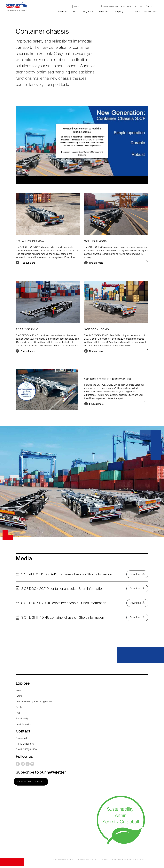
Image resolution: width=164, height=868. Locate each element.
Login (150, 6)
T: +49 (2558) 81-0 (25, 745)
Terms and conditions (62, 861)
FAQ (18, 715)
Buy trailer (88, 12)
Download (135, 575)
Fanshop (20, 709)
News (19, 692)
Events (19, 698)
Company (118, 12)
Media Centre (150, 12)
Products (63, 12)
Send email (21, 740)
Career (136, 12)
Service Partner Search (111, 6)
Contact (140, 6)
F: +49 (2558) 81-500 (26, 751)
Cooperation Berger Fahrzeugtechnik (34, 703)
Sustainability (22, 720)
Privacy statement (87, 861)
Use (75, 12)
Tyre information (23, 726)
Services (103, 12)
